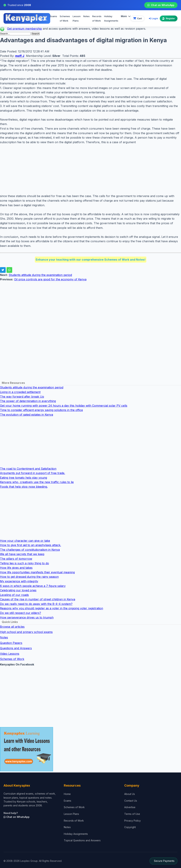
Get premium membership (24, 29)
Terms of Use (132, 814)
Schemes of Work (65, 19)
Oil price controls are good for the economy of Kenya (50, 279)
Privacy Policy (132, 821)
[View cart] (137, 18)
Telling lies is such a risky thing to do (24, 563)
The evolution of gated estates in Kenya (27, 415)
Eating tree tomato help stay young (24, 478)
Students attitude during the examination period (40, 275)
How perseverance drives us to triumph (27, 617)
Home (67, 794)
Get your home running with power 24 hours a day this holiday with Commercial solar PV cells (64, 406)
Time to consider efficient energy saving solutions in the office (41, 410)
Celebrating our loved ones (18, 590)
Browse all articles (12, 627)
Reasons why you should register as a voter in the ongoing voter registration (52, 608)
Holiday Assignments (76, 834)
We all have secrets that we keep (22, 554)
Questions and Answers (16, 648)
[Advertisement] (90, 169)
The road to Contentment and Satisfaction (28, 469)
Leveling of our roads (14, 595)
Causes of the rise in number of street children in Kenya (38, 599)
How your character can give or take (25, 541)
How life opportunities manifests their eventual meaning (37, 572)
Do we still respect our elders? (21, 613)
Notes (86, 16)
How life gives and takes (16, 568)
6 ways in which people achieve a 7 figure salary (33, 586)
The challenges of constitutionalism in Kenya (30, 550)
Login (153, 18)
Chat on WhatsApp (161, 5)
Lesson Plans (77, 19)
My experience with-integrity (19, 581)
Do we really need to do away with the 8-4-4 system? (36, 604)
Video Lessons (10, 654)
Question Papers (11, 643)
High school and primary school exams (26, 632)
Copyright (130, 827)
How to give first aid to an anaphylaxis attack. (30, 545)
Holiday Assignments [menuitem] (111, 19)
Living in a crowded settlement (20, 392)
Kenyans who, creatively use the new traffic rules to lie (37, 482)
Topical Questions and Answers (82, 840)
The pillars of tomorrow (16, 559)
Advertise (130, 807)
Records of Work (97, 19)
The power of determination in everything (28, 401)
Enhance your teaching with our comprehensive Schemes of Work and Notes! (91, 260)
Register (169, 18)
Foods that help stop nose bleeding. (24, 487)
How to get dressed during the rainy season (29, 577)
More (126, 16)
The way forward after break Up (22, 397)
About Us (130, 794)
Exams (54, 16)
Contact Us (131, 801)
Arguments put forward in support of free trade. (33, 473)
